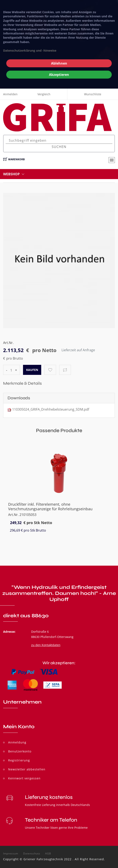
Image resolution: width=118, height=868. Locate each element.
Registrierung (19, 760)
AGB (48, 854)
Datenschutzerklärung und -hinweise (30, 50)
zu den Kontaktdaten (46, 645)
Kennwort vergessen (24, 778)
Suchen (59, 147)
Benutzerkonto (20, 751)
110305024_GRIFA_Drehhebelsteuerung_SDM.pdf (51, 409)
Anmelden (10, 94)
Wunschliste (93, 94)
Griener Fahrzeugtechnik (43, 859)
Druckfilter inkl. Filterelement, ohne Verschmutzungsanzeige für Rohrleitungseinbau (50, 507)
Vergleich (44, 94)
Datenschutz (32, 854)
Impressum (11, 854)
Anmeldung (17, 742)
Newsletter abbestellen (27, 769)
